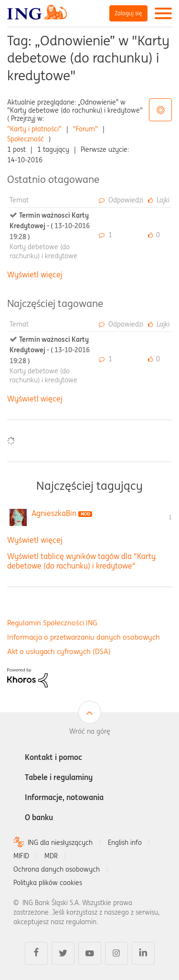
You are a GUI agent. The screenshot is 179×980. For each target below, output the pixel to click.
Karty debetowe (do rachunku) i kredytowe (43, 251)
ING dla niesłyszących (60, 843)
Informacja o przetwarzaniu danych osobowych (84, 637)
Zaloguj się (128, 13)
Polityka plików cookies (48, 883)
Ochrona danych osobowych (57, 869)
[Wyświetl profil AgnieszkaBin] (54, 513)
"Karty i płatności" (34, 129)
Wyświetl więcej (35, 274)
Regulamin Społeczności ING (52, 623)
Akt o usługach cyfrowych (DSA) (59, 651)
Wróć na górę (90, 731)
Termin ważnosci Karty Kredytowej (50, 226)
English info (125, 843)
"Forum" (85, 129)
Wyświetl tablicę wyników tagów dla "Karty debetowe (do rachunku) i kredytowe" (81, 561)
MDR (51, 856)
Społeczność (26, 139)
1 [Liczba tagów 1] (170, 517)
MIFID (21, 856)
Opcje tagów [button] (160, 110)
